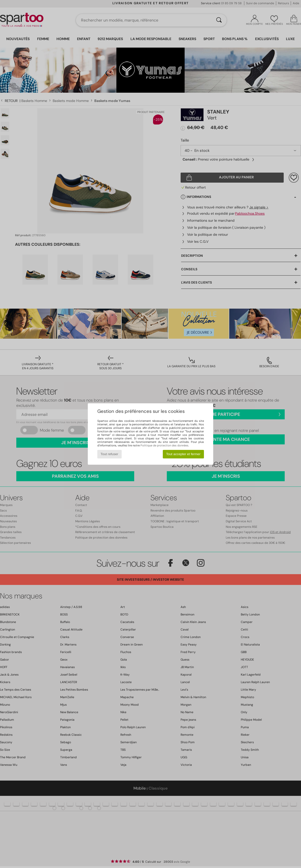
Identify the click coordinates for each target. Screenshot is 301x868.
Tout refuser (109, 454)
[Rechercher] (219, 20)
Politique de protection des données (164, 445)
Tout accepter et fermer (183, 454)
